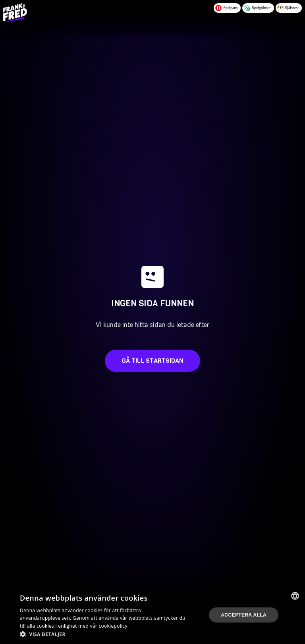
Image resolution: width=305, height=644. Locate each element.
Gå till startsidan (152, 361)
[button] (105, 634)
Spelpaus (226, 8)
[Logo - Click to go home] (15, 13)
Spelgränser (257, 8)
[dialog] (152, 615)
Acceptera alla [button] (244, 615)
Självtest (288, 8)
